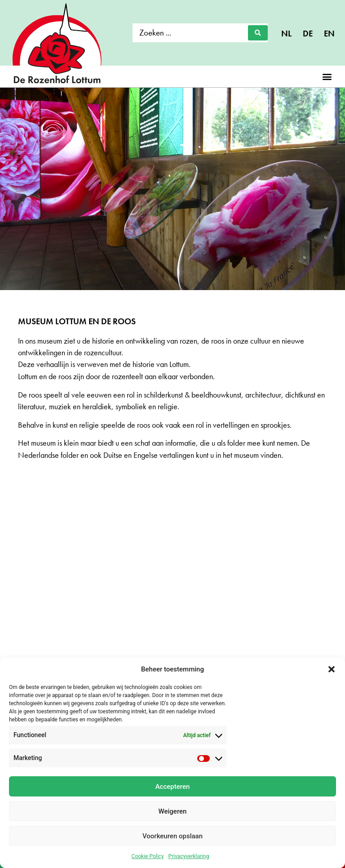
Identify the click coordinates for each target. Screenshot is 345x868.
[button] (332, 669)
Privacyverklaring (189, 856)
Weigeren (173, 811)
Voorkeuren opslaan (172, 836)
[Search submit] (258, 33)
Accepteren (173, 787)
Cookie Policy (148, 856)
